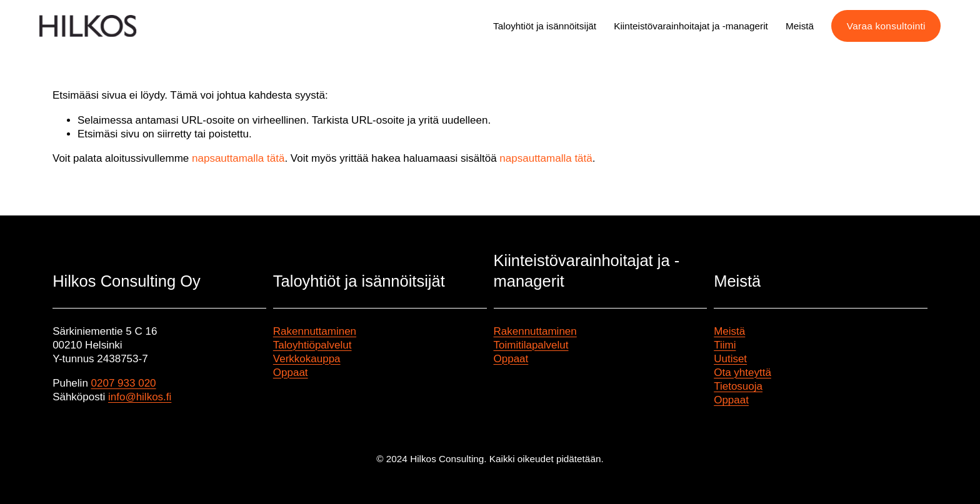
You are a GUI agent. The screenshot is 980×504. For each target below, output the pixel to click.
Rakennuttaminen (315, 331)
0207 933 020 (124, 383)
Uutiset (730, 359)
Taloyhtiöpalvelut (312, 345)
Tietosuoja (738, 386)
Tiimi (725, 345)
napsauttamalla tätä (238, 158)
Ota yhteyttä (742, 373)
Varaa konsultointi (886, 26)
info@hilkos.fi (140, 397)
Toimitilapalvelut (531, 345)
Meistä (729, 331)
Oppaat (291, 373)
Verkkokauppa (307, 359)
